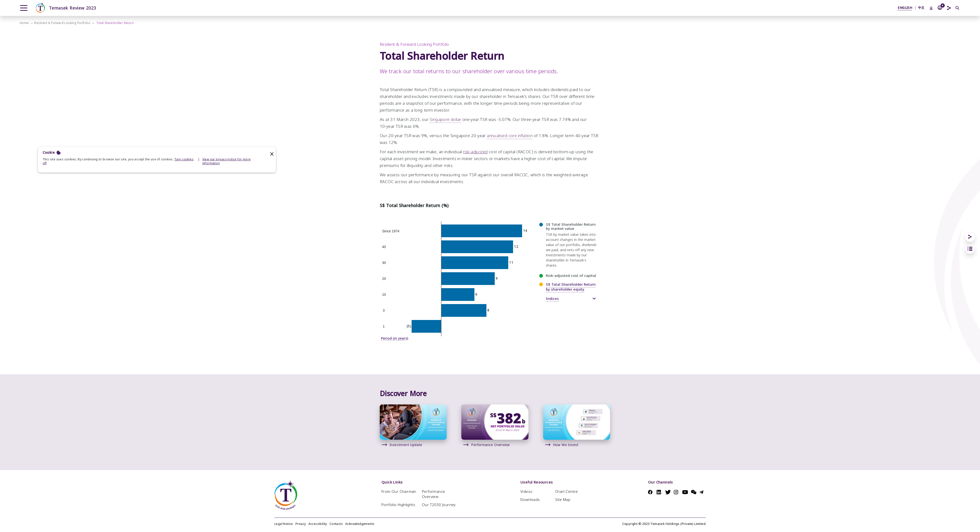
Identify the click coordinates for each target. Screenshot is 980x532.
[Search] (958, 8)
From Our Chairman (399, 491)
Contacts (336, 524)
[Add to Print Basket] (940, 7)
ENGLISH (905, 8)
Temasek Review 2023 (65, 8)
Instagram (677, 492)
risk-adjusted (475, 158)
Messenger (694, 492)
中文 (921, 8)
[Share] (970, 237)
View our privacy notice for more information (227, 161)
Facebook (651, 492)
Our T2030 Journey (439, 505)
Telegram (703, 492)
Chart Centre (567, 491)
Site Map (563, 500)
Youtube (685, 492)
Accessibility (318, 524)
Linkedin (660, 492)
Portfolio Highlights (398, 505)
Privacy (301, 524)
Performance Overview (433, 494)
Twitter (668, 492)
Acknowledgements (360, 524)
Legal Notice (284, 524)
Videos (526, 491)
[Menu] (24, 8)
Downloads (530, 500)
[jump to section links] (970, 249)
